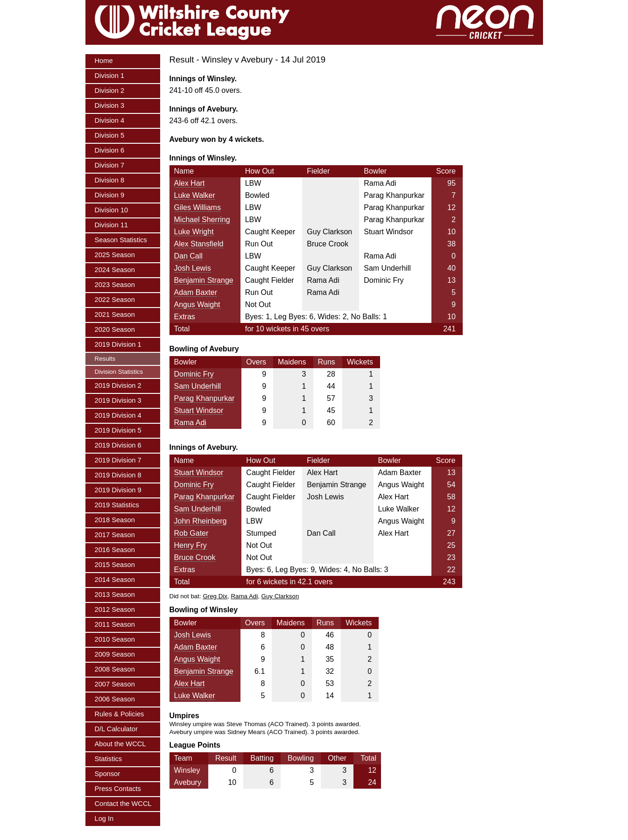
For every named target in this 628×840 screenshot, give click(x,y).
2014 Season (115, 580)
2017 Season (115, 535)
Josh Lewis (193, 268)
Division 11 (112, 225)
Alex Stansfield (199, 244)
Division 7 (110, 165)
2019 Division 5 (118, 430)
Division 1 (110, 76)
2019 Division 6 (118, 445)
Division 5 (110, 135)
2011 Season (115, 624)
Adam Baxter (196, 292)
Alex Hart (190, 183)
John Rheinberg (201, 521)
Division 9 (110, 195)
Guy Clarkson (280, 596)
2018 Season (115, 520)
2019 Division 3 (118, 400)
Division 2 (110, 91)
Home (104, 61)
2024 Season (115, 270)
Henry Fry (191, 545)
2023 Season (115, 285)
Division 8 (110, 180)
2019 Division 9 (118, 490)
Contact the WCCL (123, 804)
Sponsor (108, 774)
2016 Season (115, 550)
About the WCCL (120, 744)
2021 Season (115, 315)
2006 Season (115, 699)
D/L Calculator (116, 729)
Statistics (109, 759)
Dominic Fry (194, 374)
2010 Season (115, 639)
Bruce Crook (195, 557)
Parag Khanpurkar (205, 398)
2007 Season (115, 684)
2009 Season (115, 654)
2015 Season (115, 565)
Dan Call (188, 256)
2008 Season (115, 669)
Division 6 (110, 150)
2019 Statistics (117, 505)
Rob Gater (191, 533)
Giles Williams (198, 207)
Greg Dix (215, 596)
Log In (104, 819)
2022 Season (115, 300)
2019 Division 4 (118, 415)
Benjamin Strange (204, 280)
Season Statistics (121, 240)
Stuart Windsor (199, 410)
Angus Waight (197, 304)
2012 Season (115, 609)
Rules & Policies (120, 714)
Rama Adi (190, 423)
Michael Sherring (202, 220)
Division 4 (110, 120)
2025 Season (115, 255)
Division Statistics (119, 372)
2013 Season (115, 595)
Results (105, 359)
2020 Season (115, 329)
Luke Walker (195, 195)
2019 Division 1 (118, 344)
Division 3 (110, 105)
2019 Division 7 (118, 460)
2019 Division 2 (118, 385)
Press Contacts (118, 789)
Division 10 (112, 210)
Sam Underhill (198, 386)
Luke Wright (194, 232)
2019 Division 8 (118, 475)
